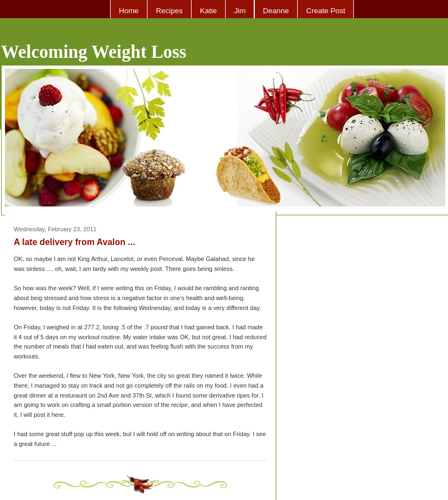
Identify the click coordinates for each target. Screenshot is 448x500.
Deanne (276, 11)
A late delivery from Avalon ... (75, 242)
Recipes (169, 11)
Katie (208, 11)
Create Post (326, 11)
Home (129, 11)
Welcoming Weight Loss (94, 52)
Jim (240, 11)
